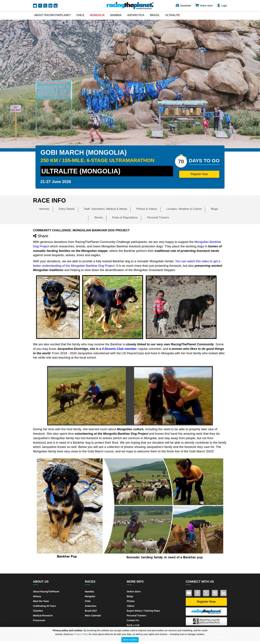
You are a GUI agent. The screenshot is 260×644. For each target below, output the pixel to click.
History (37, 596)
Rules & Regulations (125, 218)
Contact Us (133, 620)
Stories (99, 218)
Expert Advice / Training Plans (143, 611)
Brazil (155, 15)
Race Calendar (93, 616)
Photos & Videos (147, 209)
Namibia (116, 15)
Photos (131, 601)
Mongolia (97, 15)
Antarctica (136, 15)
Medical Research (43, 616)
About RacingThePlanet (52, 15)
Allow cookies (130, 640)
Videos (131, 606)
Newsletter (183, 6)
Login (222, 6)
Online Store (204, 6)
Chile (80, 15)
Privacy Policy (81, 634)
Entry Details (67, 209)
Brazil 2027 (91, 611)
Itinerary (44, 209)
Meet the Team (41, 601)
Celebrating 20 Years (44, 606)
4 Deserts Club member (119, 349)
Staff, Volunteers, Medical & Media (106, 209)
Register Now (197, 174)
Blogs (214, 209)
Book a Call (133, 625)
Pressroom (39, 620)
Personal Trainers (158, 218)
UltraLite (173, 15)
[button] (54, 74)
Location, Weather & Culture (184, 209)
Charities (38, 611)
